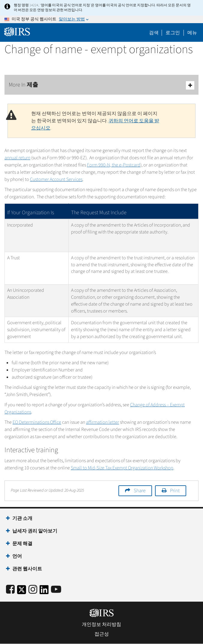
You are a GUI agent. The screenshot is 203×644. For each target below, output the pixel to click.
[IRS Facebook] (10, 590)
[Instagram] (33, 590)
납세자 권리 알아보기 (35, 531)
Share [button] (140, 491)
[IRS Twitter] (22, 592)
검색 (154, 33)
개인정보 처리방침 (101, 624)
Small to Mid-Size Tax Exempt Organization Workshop (122, 468)
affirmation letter (103, 422)
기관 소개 (22, 518)
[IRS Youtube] (56, 590)
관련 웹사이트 (27, 569)
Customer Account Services (56, 179)
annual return (17, 158)
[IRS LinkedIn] (44, 592)
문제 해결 (22, 544)
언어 (17, 556)
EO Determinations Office (37, 422)
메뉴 (192, 33)
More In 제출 (101, 85)
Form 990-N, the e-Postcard (114, 165)
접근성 (102, 634)
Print (175, 491)
